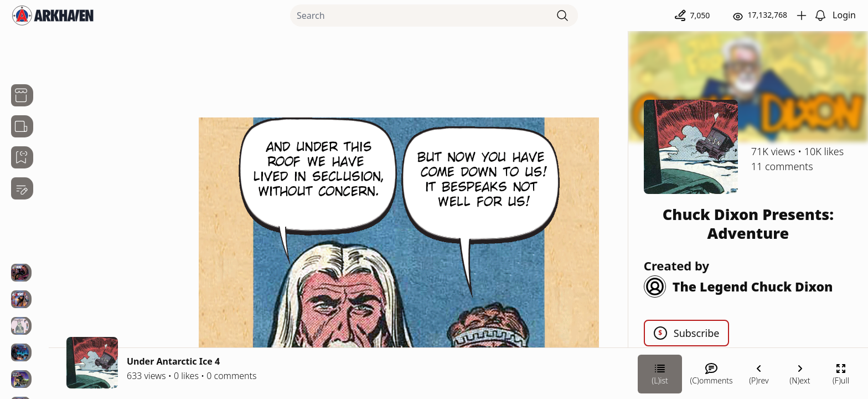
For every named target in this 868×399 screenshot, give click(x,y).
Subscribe (687, 333)
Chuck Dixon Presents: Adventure (748, 224)
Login (844, 15)
